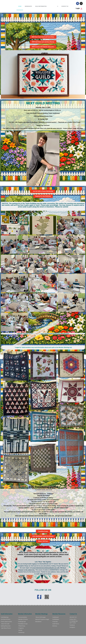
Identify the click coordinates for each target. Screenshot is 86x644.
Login (78, 8)
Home (20, 6)
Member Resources (59, 614)
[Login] (81, 9)
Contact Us (65, 6)
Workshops (28, 6)
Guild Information (41, 6)
